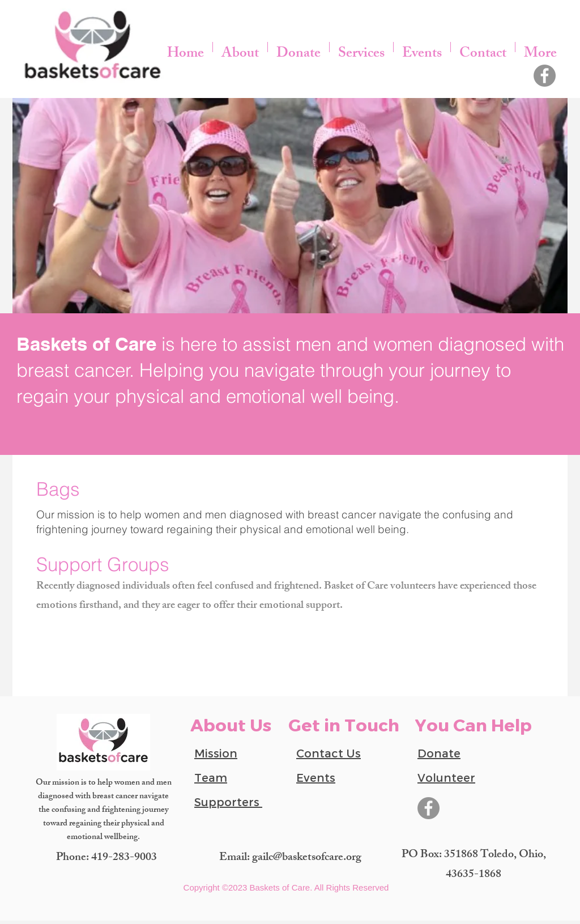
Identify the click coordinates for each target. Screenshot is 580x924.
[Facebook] (545, 76)
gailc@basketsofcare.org (307, 858)
